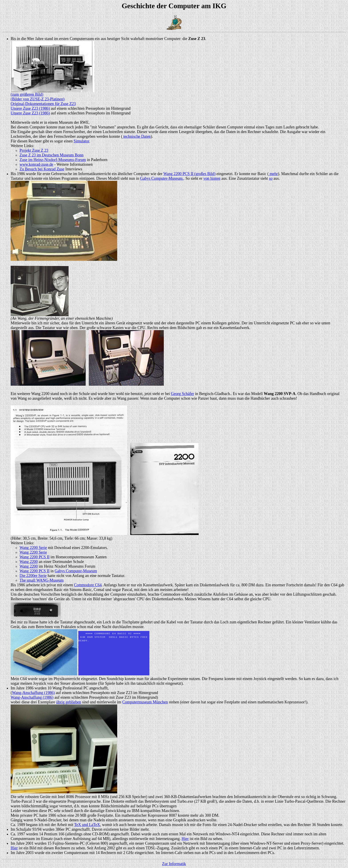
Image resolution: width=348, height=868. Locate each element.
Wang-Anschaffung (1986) (33, 693)
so (271, 178)
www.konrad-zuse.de (36, 164)
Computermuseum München (145, 702)
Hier (185, 839)
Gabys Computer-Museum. (162, 178)
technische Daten (136, 136)
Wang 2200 (29, 562)
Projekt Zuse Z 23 (34, 150)
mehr (273, 174)
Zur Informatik (174, 864)
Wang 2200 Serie (33, 548)
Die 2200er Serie (33, 576)
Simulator (81, 141)
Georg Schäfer (182, 394)
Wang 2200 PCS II (35, 557)
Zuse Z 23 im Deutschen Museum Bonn (51, 155)
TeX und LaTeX (87, 825)
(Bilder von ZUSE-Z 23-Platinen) (38, 99)
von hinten (212, 178)
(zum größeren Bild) (27, 94)
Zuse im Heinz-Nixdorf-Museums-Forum (53, 160)
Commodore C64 (88, 585)
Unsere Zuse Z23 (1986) (30, 108)
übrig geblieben (69, 702)
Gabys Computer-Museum (76, 571)
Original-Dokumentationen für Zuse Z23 (43, 104)
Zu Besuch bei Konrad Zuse (42, 169)
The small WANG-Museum (42, 580)
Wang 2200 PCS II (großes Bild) (189, 174)
